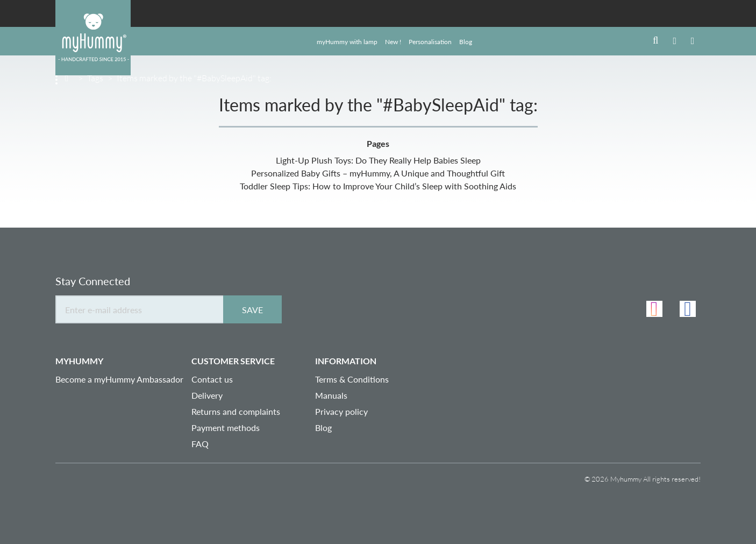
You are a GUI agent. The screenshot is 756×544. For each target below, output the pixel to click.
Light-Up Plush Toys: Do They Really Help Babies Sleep (378, 160)
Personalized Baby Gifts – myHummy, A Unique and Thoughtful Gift (378, 173)
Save (252, 310)
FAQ (200, 444)
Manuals (331, 395)
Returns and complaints (236, 411)
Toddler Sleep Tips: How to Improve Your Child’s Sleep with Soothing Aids (378, 186)
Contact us (212, 379)
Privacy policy (341, 411)
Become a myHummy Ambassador (119, 379)
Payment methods (226, 428)
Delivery (207, 395)
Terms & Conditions (352, 379)
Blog (323, 428)
